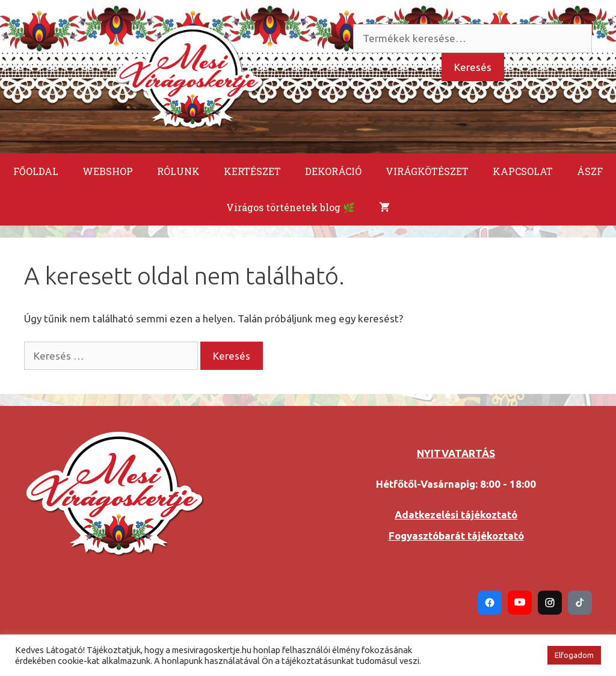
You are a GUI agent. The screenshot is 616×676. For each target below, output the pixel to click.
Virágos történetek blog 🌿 (291, 207)
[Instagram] (550, 603)
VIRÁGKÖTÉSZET (427, 171)
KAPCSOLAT (523, 171)
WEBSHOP (108, 171)
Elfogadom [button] (574, 655)
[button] (531, 656)
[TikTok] (580, 603)
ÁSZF (590, 171)
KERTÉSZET (252, 171)
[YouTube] (520, 603)
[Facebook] (490, 603)
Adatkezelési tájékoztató (456, 515)
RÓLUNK (178, 171)
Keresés (473, 67)
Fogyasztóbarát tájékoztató (456, 536)
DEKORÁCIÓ (333, 171)
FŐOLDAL (36, 171)
